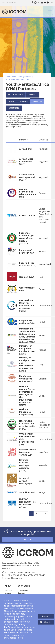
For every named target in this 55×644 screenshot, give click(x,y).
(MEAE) (27, 350)
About (8, 586)
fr (7, 3)
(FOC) (28, 264)
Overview (9, 590)
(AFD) (28, 193)
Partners (37, 101)
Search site (52, 2)
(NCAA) (27, 425)
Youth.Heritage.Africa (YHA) (18, 80)
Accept (46, 616)
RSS (48, 2)
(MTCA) (27, 335)
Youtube (45, 2)
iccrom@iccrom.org (14, 578)
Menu (50, 12)
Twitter (38, 2)
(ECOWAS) (27, 238)
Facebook (32, 2)
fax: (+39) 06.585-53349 (35, 575)
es (10, 3)
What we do (11, 77)
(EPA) (27, 481)
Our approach (16, 95)
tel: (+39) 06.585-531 (14, 575)
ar (15, 3)
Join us (27, 540)
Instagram (35, 2)
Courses (23, 101)
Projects (32, 95)
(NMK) (26, 412)
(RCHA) (24, 465)
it (12, 3)
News (11, 101)
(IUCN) (26, 306)
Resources (14, 108)
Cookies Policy (15, 638)
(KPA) (27, 322)
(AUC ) (26, 162)
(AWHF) (27, 177)
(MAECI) (27, 364)
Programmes (25, 77)
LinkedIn (42, 2)
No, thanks (46, 622)
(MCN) (26, 379)
